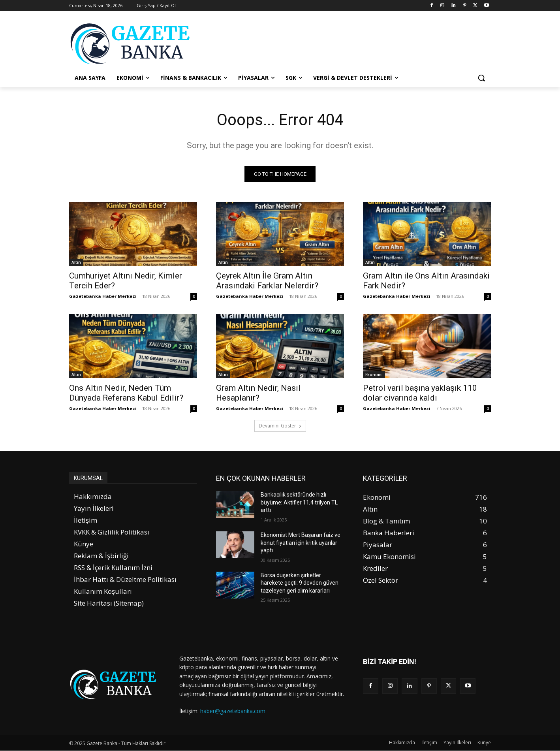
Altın (76, 262)
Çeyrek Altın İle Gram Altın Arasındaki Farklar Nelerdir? (267, 281)
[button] (481, 78)
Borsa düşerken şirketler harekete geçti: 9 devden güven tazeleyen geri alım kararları (300, 583)
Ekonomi (374, 375)
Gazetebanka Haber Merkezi (103, 296)
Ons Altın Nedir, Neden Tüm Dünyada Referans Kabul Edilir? (126, 393)
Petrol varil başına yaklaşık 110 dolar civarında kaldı (420, 393)
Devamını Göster (280, 426)
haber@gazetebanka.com (233, 711)
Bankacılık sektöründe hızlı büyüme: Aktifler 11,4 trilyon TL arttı (299, 502)
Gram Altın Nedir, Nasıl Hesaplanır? (258, 393)
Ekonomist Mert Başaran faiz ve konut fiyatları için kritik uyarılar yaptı (301, 543)
